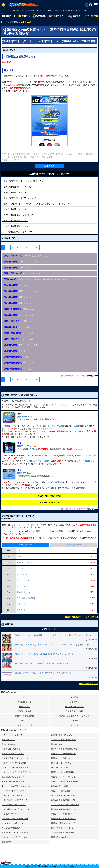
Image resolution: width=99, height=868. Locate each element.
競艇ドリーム (19, 321)
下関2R (55, 455)
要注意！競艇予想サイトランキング (74, 716)
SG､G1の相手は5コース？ (13, 791)
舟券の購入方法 (8, 740)
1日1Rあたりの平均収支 (25, 545)
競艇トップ (21, 604)
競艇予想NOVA (24, 473)
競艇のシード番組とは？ (61, 758)
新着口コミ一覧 (25, 702)
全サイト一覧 (25, 707)
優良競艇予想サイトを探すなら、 (74, 376)
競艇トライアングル (18, 215)
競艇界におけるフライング (13, 777)
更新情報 (74, 697)
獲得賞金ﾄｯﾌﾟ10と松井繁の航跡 (15, 833)
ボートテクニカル (24, 580)
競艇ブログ (25, 721)
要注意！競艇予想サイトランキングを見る (82, 617)
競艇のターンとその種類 (12, 795)
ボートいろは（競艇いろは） (23, 181)
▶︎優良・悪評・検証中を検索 (49, 496)
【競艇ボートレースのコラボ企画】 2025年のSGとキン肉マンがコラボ (43, 654)
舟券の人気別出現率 (60, 768)
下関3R (70, 455)
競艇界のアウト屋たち (11, 814)
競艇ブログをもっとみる (89, 684)
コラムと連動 (50, 426)
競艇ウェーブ (23, 417)
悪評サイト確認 (25, 711)
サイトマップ (74, 725)
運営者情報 (6, 842)
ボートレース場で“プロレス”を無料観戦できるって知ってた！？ (35, 204)
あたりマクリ (22, 557)
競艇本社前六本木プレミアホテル (16, 809)
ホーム (25, 697)
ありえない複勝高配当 (11, 828)
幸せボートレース (24, 592)
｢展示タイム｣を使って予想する (15, 768)
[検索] (91, 5)
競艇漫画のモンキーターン (62, 828)
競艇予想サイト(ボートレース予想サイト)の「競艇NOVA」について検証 (49, 41)
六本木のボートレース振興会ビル (65, 805)
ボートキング (22, 574)
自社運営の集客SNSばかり (13, 754)
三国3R (62, 426)
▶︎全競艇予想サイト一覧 (49, 502)
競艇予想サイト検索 (74, 711)
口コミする (74, 702)
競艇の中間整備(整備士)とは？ (64, 800)
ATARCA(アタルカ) (24, 562)
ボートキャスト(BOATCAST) (63, 795)
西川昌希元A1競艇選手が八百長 (65, 781)
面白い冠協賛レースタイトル (14, 805)
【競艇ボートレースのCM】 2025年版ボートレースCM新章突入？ (40, 664)
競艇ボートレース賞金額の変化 (15, 819)
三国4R (77, 426)
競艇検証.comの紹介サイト (63, 837)
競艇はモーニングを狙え (61, 763)
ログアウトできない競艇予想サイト (17, 772)
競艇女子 (74, 721)
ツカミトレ (14, 209)
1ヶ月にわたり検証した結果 (37, 461)
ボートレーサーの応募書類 (13, 781)
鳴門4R (36, 482)
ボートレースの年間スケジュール (16, 786)
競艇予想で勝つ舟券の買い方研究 (65, 749)
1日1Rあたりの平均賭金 (73, 545)
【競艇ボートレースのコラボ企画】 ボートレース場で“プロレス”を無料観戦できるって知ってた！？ (55, 635)
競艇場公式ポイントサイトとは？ (16, 758)
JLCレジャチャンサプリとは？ (15, 800)
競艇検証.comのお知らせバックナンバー (49, 174)
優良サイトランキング (74, 707)
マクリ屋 (17, 369)
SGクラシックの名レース (12, 823)
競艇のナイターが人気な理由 (14, 763)
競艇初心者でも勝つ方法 (61, 735)
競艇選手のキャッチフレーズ (63, 833)
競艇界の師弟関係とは (61, 791)
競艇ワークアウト (25, 446)
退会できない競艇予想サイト (63, 754)
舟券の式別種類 (8, 744)
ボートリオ (14, 192)
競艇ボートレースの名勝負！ (63, 819)
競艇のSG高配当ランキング (63, 823)
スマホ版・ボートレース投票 (63, 740)
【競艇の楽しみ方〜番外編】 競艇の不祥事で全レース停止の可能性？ (42, 673)
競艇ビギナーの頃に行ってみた (15, 837)
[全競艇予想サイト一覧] (87, 5)
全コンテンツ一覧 (25, 725)
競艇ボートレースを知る (12, 735)
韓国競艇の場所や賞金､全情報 (64, 809)
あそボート (21, 610)
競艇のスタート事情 (60, 786)
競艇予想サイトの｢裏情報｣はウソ (65, 772)
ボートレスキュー (24, 586)
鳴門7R (58, 482)
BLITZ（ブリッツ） (19, 198)
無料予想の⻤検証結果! (25, 716)
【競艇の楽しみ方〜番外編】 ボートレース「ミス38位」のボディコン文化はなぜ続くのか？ (52, 645)
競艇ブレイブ (15, 221)
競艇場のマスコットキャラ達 (63, 777)
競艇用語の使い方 (59, 744)
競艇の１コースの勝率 (11, 749)
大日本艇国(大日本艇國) (26, 598)
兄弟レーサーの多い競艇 (61, 814)
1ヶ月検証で (32, 449)
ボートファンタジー (18, 187)
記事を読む (49, 166)
